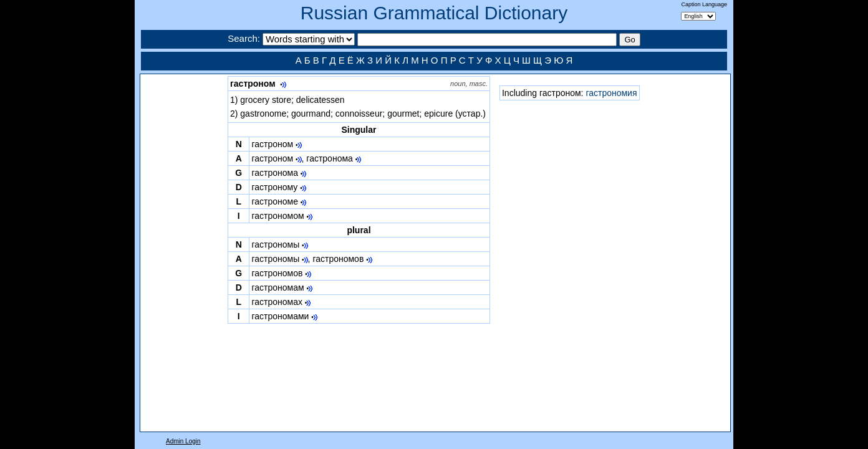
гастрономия (611, 93)
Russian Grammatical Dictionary (434, 13)
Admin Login (183, 441)
